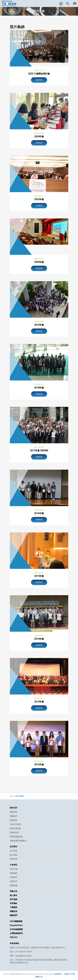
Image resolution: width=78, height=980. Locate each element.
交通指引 (14, 877)
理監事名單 (14, 833)
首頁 (12, 796)
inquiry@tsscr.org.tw (23, 956)
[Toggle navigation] (75, 3)
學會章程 (14, 820)
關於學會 (14, 812)
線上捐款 (14, 855)
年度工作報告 (15, 824)
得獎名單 (14, 881)
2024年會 (14, 869)
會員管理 (14, 859)
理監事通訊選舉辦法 (18, 841)
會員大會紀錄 (15, 828)
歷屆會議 (14, 885)
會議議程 (14, 873)
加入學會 (14, 851)
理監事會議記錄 (16, 837)
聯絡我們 (14, 816)
